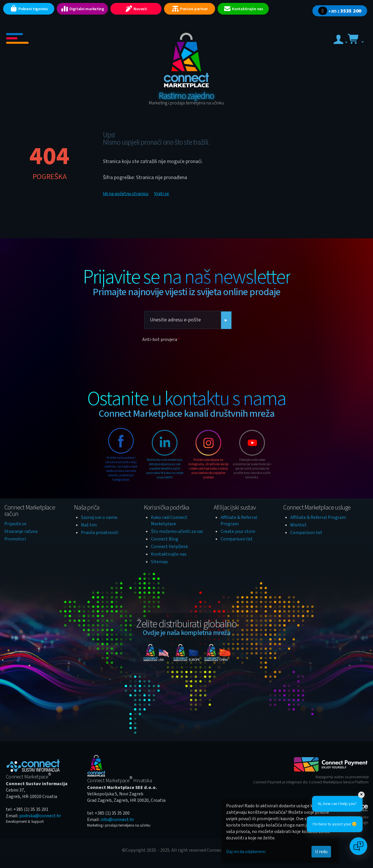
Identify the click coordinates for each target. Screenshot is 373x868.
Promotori (15, 539)
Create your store (238, 531)
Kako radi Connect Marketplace (169, 521)
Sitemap (159, 562)
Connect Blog (165, 539)
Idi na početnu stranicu (126, 194)
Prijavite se (15, 524)
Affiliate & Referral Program (318, 517)
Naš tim (89, 525)
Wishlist (298, 525)
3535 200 (340, 11)
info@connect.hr (117, 820)
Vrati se (162, 194)
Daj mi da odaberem (246, 852)
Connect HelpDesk (169, 547)
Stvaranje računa (21, 531)
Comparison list (237, 539)
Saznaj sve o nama (99, 517)
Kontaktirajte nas (169, 554)
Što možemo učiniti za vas (177, 531)
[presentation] (186, 356)
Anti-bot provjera (160, 339)
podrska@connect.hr (40, 816)
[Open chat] (358, 846)
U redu (321, 852)
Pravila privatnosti (100, 533)
